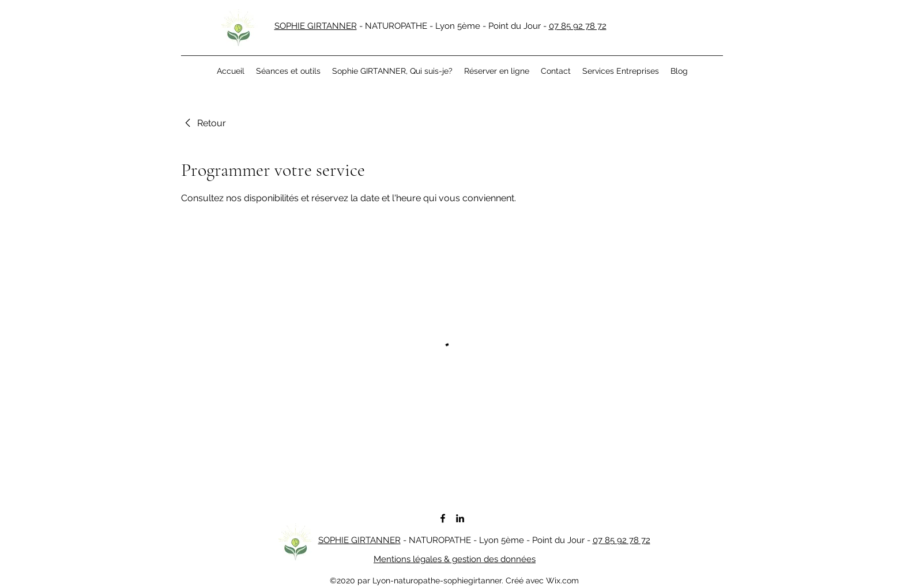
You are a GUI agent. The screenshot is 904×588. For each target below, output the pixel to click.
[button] (288, 71)
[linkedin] (460, 518)
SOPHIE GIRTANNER (316, 26)
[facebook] (443, 518)
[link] (204, 123)
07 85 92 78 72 (578, 26)
